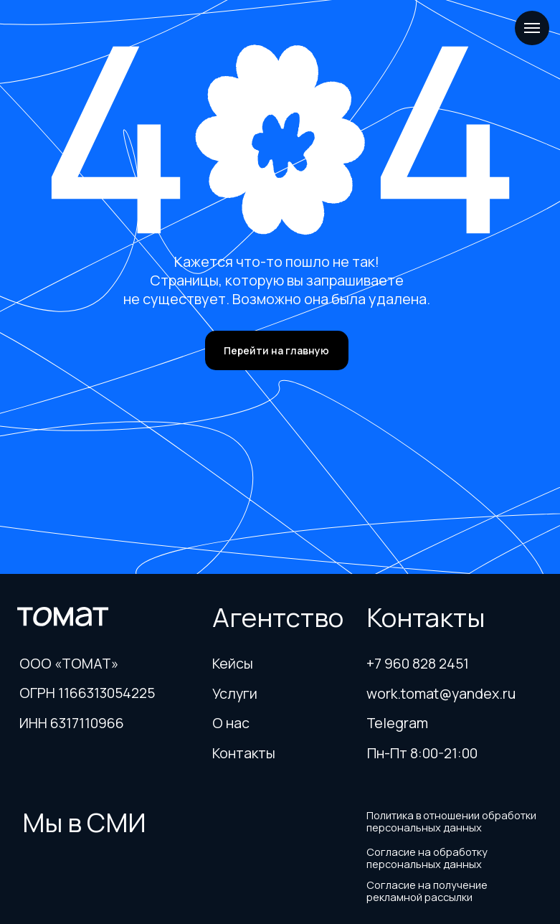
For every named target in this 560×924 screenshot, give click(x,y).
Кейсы (233, 663)
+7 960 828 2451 (418, 663)
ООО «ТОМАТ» (69, 663)
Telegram (397, 723)
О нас (231, 723)
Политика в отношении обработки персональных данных (451, 821)
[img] (87, 869)
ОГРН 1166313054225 (87, 693)
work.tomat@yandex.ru (441, 693)
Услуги (235, 693)
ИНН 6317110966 (72, 723)
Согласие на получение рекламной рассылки (427, 891)
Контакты (244, 753)
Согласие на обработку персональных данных (427, 858)
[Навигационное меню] (532, 28)
